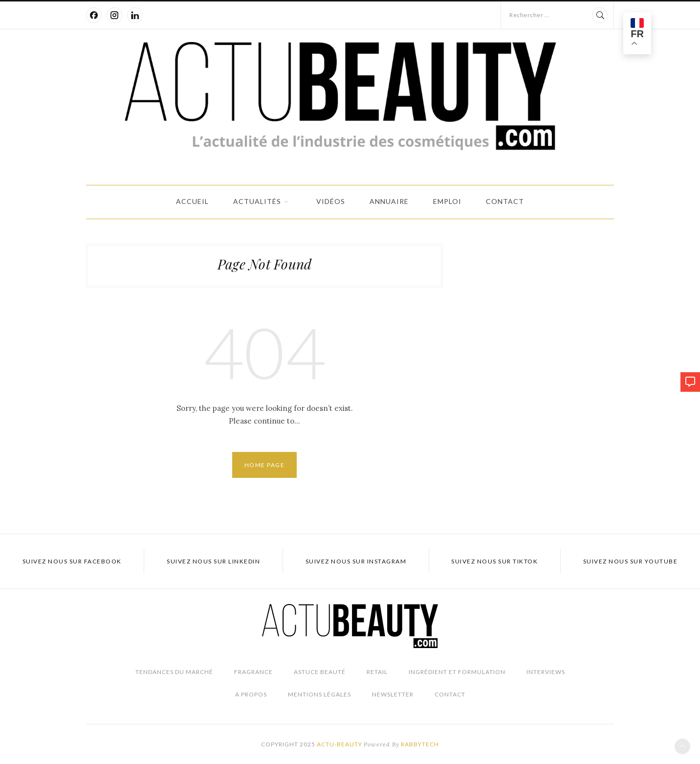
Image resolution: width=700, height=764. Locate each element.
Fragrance (253, 672)
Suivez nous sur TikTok (494, 561)
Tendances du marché (174, 672)
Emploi (447, 201)
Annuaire (389, 201)
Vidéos (331, 201)
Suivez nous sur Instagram (356, 561)
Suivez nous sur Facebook (72, 561)
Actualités (257, 201)
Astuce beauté (320, 672)
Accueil (192, 201)
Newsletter (393, 694)
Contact (505, 201)
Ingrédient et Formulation (457, 672)
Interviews (546, 672)
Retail (377, 672)
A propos (251, 694)
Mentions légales (319, 694)
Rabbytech (420, 744)
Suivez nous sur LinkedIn (213, 561)
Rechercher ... (529, 15)
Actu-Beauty (339, 744)
